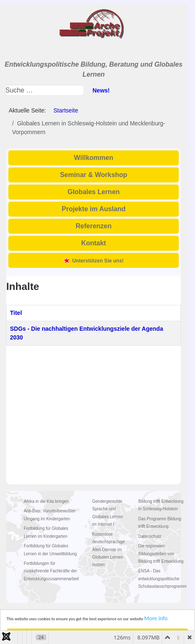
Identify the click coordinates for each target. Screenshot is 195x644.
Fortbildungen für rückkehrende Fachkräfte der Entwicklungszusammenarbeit (51, 571)
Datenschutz (150, 536)
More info (156, 618)
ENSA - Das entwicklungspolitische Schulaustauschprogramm (162, 579)
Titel (16, 313)
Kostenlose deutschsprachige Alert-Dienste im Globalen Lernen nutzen (108, 550)
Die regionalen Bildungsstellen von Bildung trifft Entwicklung (161, 554)
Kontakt (94, 243)
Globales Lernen (94, 192)
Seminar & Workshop (94, 175)
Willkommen (94, 158)
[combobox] (45, 90)
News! (101, 90)
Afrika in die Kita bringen (46, 501)
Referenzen (94, 226)
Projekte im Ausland (94, 209)
